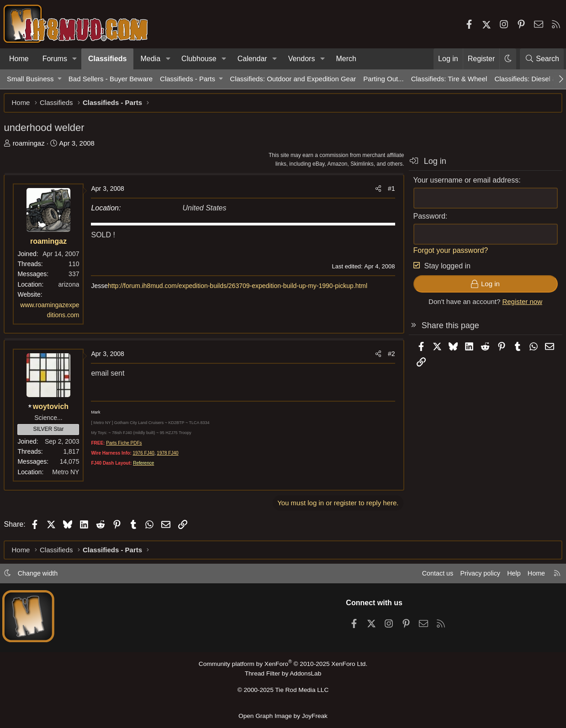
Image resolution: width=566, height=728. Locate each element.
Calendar (252, 59)
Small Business (30, 79)
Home (19, 59)
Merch (346, 59)
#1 (388, 192)
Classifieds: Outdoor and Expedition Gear (293, 79)
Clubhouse (199, 59)
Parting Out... (383, 79)
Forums (55, 59)
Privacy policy (473, 576)
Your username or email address (463, 183)
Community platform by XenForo (283, 666)
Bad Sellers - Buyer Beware (111, 79)
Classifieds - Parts (188, 79)
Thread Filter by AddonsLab (283, 676)
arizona (72, 287)
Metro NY (69, 475)
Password (426, 219)
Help (508, 576)
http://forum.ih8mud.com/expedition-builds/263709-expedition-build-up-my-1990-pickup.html (241, 289)
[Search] (542, 59)
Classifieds (107, 59)
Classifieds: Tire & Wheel (449, 79)
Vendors (302, 59)
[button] (75, 59)
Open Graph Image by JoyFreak (283, 716)
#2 (388, 357)
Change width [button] (44, 576)
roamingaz (32, 146)
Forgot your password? (448, 253)
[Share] (375, 192)
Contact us (428, 576)
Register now (519, 305)
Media (150, 59)
